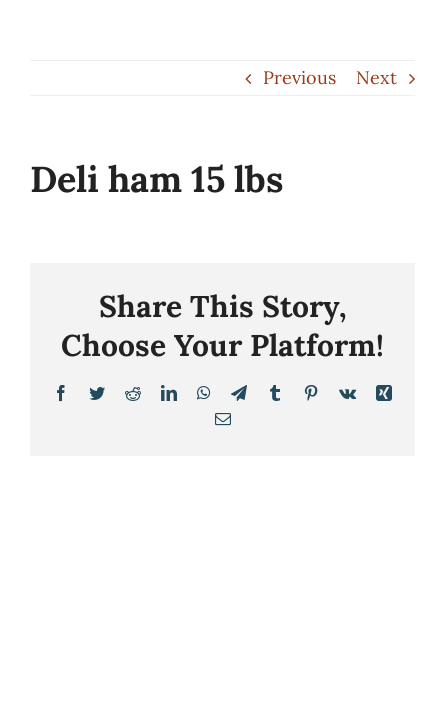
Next (376, 77)
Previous (299, 77)
